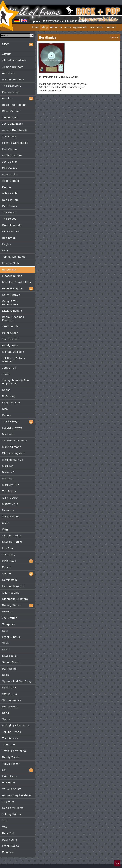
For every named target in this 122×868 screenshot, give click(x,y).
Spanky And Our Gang (17, 681)
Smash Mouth (11, 662)
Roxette (7, 611)
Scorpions (9, 624)
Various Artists (12, 789)
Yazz (5, 820)
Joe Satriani (10, 618)
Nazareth (8, 510)
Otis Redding (11, 593)
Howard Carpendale (15, 143)
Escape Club (11, 263)
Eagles (7, 244)
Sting (6, 713)
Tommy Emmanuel (14, 257)
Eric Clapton (10, 149)
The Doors (9, 212)
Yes (4, 827)
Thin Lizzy (9, 745)
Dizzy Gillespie (12, 311)
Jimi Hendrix (10, 339)
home (36, 27)
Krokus (7, 415)
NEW (18, 44)
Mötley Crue (10, 504)
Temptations (10, 738)
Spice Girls (9, 687)
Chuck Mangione (13, 453)
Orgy (5, 529)
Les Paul (8, 548)
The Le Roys (18, 422)
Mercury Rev (11, 485)
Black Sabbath (12, 111)
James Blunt (10, 117)
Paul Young (10, 840)
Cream (6, 187)
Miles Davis (10, 193)
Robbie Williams (13, 808)
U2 (18, 770)
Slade (6, 643)
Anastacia (9, 73)
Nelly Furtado (11, 295)
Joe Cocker (10, 162)
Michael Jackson (13, 352)
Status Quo (10, 694)
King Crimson (11, 402)
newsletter (96, 27)
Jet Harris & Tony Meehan (14, 360)
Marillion (8, 466)
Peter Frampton (18, 289)
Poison (7, 567)
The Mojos (9, 491)
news (68, 27)
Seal (5, 631)
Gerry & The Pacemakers (10, 303)
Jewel (6, 374)
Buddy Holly (10, 345)
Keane (6, 390)
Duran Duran (11, 231)
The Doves (9, 219)
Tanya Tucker (11, 764)
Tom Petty (9, 554)
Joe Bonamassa (13, 124)
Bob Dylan (9, 238)
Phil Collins (10, 168)
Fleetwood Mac (12, 276)
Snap (6, 675)
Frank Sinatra (11, 637)
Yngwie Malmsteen (15, 440)
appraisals (80, 27)
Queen (18, 574)
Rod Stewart (10, 707)
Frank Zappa (11, 846)
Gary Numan (10, 516)
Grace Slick (10, 656)
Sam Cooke (10, 174)
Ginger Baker (11, 92)
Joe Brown (9, 136)
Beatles (18, 99)
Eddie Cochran (12, 155)
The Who (8, 802)
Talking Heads (11, 732)
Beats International (15, 105)
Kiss (5, 409)
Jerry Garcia (10, 326)
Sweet (6, 719)
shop (45, 27)
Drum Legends (12, 225)
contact (111, 27)
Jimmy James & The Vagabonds (16, 382)
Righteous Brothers (15, 599)
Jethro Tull (9, 368)
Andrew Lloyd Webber (17, 795)
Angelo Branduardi (14, 130)
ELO (5, 250)
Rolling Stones (18, 605)
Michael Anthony (13, 79)
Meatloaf (8, 478)
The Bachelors (12, 86)
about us (56, 27)
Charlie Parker (12, 536)
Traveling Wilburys (14, 751)
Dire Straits (10, 206)
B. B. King (9, 396)
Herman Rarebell (13, 586)
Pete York (9, 833)
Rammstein (10, 580)
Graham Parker (12, 542)
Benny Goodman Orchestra (13, 318)
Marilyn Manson (13, 460)
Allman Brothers (13, 67)
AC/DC (7, 54)
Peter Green (10, 333)
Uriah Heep (10, 776)
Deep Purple (10, 200)
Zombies (8, 852)
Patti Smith (9, 669)
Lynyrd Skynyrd (12, 428)
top (117, 863)
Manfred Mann (12, 447)
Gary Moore (10, 498)
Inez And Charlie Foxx (17, 282)
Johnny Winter (12, 814)
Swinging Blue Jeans (16, 725)
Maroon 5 (8, 472)
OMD (5, 523)
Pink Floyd (18, 561)
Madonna (8, 434)
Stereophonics (12, 700)
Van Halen (9, 782)
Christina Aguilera (14, 60)
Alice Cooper (11, 181)
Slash (6, 649)
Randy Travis (11, 757)
